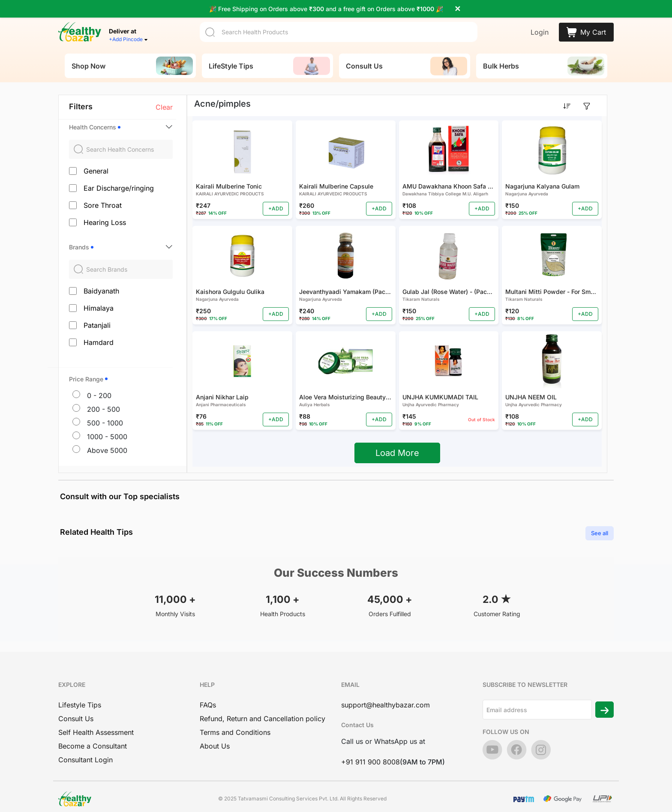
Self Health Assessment (96, 726)
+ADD (276, 202)
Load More (397, 446)
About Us (215, 740)
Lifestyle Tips (80, 698)
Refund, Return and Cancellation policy (262, 712)
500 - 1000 (105, 416)
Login (540, 26)
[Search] (339, 25)
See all (600, 526)
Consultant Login (85, 753)
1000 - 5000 (107, 430)
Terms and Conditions (235, 726)
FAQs (208, 698)
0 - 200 (99, 389)
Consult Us (76, 712)
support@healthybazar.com (385, 698)
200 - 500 (103, 402)
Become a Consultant (93, 740)
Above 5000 (107, 443)
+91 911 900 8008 (370, 755)
